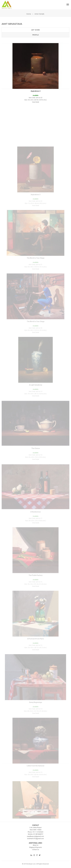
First (26, 814)
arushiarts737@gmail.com (35, 839)
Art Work (35, 30)
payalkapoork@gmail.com (35, 836)
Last (45, 814)
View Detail (36, 109)
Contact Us (36, 850)
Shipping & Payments (35, 847)
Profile (35, 35)
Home (29, 14)
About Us (36, 845)
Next (39, 814)
